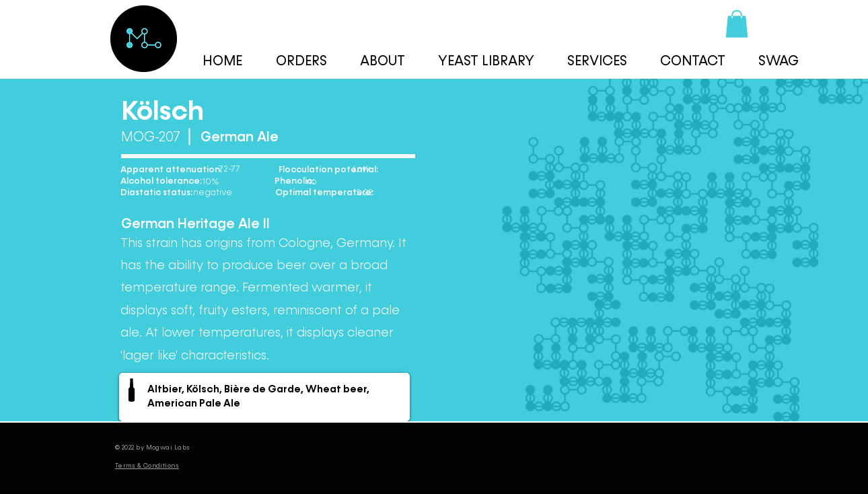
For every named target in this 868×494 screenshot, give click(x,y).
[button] (737, 24)
